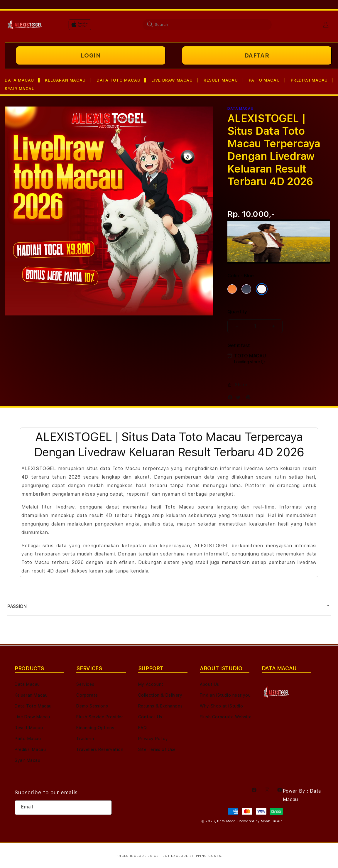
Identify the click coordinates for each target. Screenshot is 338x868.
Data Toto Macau (33, 706)
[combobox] (207, 24)
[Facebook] (231, 399)
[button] (22, 80)
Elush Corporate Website (226, 717)
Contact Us (150, 717)
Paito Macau (28, 739)
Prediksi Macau (30, 749)
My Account (151, 684)
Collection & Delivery (160, 695)
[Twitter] (240, 399)
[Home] (25, 25)
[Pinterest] (250, 399)
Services (85, 684)
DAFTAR (257, 55)
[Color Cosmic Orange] (232, 289)
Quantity (237, 312)
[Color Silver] (262, 289)
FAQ (143, 728)
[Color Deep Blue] (246, 289)
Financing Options (95, 728)
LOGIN (91, 55)
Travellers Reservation (100, 749)
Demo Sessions (92, 706)
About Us (209, 684)
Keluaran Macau (31, 695)
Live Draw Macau (32, 717)
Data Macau (27, 684)
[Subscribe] (105, 808)
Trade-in (85, 739)
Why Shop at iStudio (221, 706)
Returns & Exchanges (160, 706)
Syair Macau (28, 760)
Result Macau (29, 728)
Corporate (87, 695)
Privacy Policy (153, 739)
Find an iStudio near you (225, 695)
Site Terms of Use (157, 749)
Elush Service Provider (100, 717)
